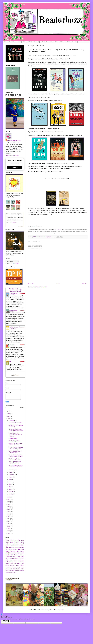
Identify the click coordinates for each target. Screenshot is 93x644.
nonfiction (15, 544)
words (7, 555)
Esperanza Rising (13, 293)
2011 (9, 526)
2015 (9, 516)
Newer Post (31, 284)
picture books (10, 548)
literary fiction (20, 565)
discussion (17, 571)
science (7, 569)
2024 (9, 419)
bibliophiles (8, 572)
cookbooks (9, 553)
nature (7, 551)
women (7, 571)
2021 (9, 502)
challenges (21, 560)
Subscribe (15, 167)
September (12, 475)
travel (22, 544)
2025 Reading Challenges (15, 459)
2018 (9, 509)
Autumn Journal (13, 310)
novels (20, 553)
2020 (9, 504)
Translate (15, 263)
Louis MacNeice (12, 312)
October (11, 472)
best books (9, 549)
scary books (21, 567)
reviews (8, 544)
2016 (9, 514)
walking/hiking (9, 562)
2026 (9, 414)
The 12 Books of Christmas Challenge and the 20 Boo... (16, 466)
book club (12, 569)
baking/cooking (19, 548)
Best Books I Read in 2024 (15, 423)
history (17, 558)
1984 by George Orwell (14, 441)
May (10, 484)
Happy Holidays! (13, 438)
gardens (22, 571)
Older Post (85, 284)
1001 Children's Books (17, 555)
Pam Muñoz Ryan (12, 295)
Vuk (10, 362)
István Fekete (12, 363)
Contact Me (74, 42)
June (10, 482)
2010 (9, 529)
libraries (13, 551)
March (11, 489)
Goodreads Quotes (21, 226)
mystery (14, 572)
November (12, 470)
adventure (14, 567)
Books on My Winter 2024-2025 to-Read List (15, 444)
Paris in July (16, 557)
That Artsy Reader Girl (58, 229)
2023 (9, 497)
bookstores (14, 560)
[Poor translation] (8, 621)
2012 (9, 524)
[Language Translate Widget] (12, 261)
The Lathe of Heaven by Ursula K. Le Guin (15, 462)
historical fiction (20, 569)
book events (14, 542)
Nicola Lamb (12, 330)
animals (7, 564)
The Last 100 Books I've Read (15, 42)
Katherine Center (12, 346)
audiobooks (12, 571)
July (10, 480)
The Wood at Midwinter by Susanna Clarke (15, 452)
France (22, 542)
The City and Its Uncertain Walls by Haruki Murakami (16, 430)
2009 (9, 531)
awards (7, 565)
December (12, 421)
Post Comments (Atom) (41, 287)
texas (12, 572)
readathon (14, 546)
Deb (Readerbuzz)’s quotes (14, 214)
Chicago (12, 565)
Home (6, 42)
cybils (7, 546)
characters (8, 558)
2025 (9, 416)
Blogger (62, 610)
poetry (22, 557)
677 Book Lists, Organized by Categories (31, 42)
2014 (9, 519)
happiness (21, 549)
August (11, 477)
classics (15, 549)
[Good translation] (3, 621)
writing (13, 558)
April (10, 487)
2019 (9, 507)
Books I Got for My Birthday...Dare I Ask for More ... (15, 435)
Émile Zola (14, 223)
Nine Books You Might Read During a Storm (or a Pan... (16, 456)
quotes (22, 564)
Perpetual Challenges (54, 42)
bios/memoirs (9, 557)
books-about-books (15, 564)
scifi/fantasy (21, 562)
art (23, 553)
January (11, 494)
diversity (15, 553)
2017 (9, 512)
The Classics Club (44, 42)
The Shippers (12, 345)
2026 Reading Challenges (65, 42)
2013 (9, 521)
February (11, 492)
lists (7, 540)
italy (15, 562)
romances (8, 567)
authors (22, 546)
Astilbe (35, 226)
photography (15, 540)
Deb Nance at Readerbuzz (14, 140)
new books (20, 551)
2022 (9, 499)
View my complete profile (12, 155)
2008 (9, 533)
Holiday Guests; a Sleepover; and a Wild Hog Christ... (16, 448)
